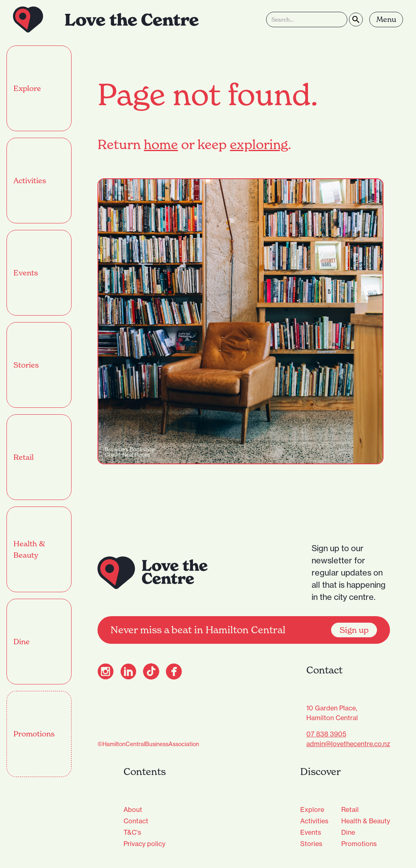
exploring (259, 144)
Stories (311, 844)
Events (311, 832)
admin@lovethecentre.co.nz (348, 744)
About (133, 810)
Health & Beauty (366, 821)
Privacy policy (144, 844)
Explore (312, 810)
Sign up (354, 630)
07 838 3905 (326, 734)
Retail (350, 810)
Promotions (359, 844)
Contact (136, 821)
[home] (106, 19)
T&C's (132, 832)
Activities (314, 821)
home (161, 144)
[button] (386, 19)
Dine (348, 832)
